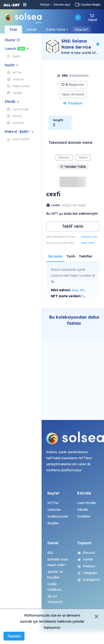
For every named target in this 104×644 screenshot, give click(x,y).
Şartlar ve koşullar (55, 575)
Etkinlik (83, 510)
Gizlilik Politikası (54, 587)
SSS (50, 553)
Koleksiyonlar (58, 516)
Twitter (85, 559)
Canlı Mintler (87, 503)
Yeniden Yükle (73, 167)
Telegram (87, 573)
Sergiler (53, 523)
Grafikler (84, 516)
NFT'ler (53, 503)
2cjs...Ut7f (79, 290)
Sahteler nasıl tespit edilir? (89, 240)
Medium (86, 566)
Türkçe (44, 5)
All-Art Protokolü (55, 599)
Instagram (88, 580)
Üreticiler (54, 510)
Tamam (14, 636)
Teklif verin (73, 226)
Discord (86, 553)
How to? (82, 30)
